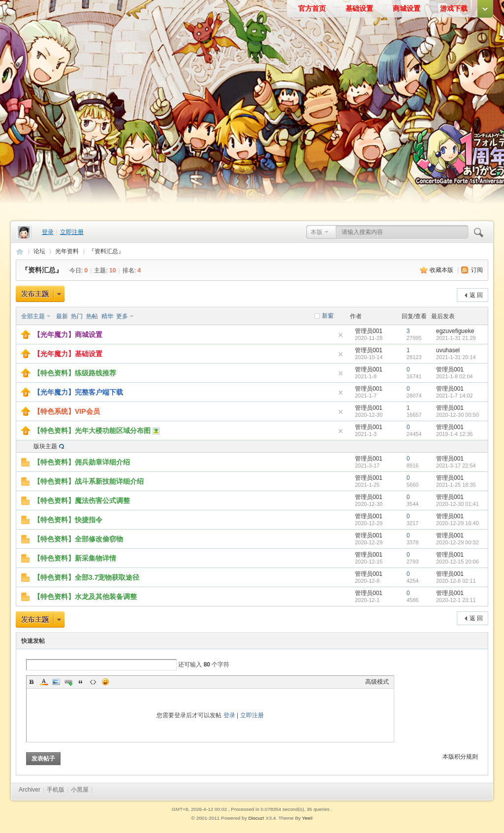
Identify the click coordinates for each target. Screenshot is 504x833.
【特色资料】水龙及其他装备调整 (85, 597)
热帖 (92, 316)
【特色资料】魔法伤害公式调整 (82, 500)
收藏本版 (442, 270)
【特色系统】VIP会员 (67, 411)
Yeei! (308, 818)
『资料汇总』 (106, 251)
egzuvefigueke (455, 331)
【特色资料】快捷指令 (68, 520)
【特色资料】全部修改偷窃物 (78, 539)
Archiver (30, 790)
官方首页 (312, 8)
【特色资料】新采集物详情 (75, 558)
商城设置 (407, 8)
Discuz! (256, 818)
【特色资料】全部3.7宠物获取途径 (86, 577)
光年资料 (67, 251)
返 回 (476, 295)
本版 (316, 232)
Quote (81, 682)
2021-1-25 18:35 (456, 485)
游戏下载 (454, 8)
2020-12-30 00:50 (457, 415)
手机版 (56, 790)
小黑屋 (80, 790)
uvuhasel (448, 350)
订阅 (477, 270)
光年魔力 (20, 251)
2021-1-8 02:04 (455, 376)
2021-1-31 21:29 (456, 338)
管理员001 (369, 331)
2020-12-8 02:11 (456, 581)
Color (44, 682)
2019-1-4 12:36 (455, 434)
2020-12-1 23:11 (456, 600)
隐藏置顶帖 (341, 335)
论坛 (39, 251)
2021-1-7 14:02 (455, 396)
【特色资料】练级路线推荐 (75, 373)
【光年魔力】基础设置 (68, 354)
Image (56, 682)
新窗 (328, 316)
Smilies (105, 682)
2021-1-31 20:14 (456, 357)
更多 (122, 316)
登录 (48, 232)
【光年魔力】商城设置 (68, 334)
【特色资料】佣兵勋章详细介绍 (82, 462)
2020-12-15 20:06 (457, 562)
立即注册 (72, 232)
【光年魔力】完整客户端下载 (78, 392)
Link (68, 682)
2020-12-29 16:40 (457, 523)
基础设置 (359, 8)
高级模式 (377, 682)
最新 (62, 316)
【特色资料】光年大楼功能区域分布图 (92, 431)
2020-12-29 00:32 (457, 542)
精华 (107, 316)
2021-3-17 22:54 (456, 466)
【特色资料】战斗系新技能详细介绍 (89, 481)
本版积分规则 (460, 757)
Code (93, 682)
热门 (77, 316)
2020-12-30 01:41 (457, 504)
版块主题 (45, 446)
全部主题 (33, 316)
